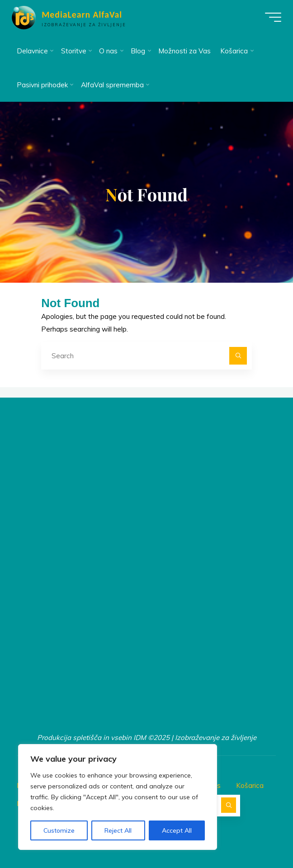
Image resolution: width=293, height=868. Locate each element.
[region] (118, 797)
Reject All (118, 830)
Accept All (177, 830)
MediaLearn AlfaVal (84, 14)
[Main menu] (271, 17)
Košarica (250, 785)
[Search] (238, 356)
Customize (59, 830)
